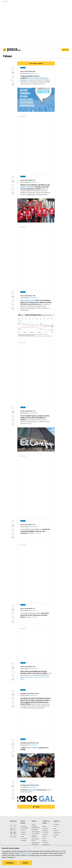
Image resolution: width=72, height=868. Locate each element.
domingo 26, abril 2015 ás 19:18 (29, 694)
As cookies (24, 838)
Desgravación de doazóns (36, 843)
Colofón (23, 834)
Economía (45, 842)
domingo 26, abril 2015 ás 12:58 (29, 743)
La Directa (34, 617)
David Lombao (25, 73)
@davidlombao (33, 73)
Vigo (55, 837)
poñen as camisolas (27, 187)
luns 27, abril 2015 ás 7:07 (28, 667)
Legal (22, 836)
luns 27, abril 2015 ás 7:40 (28, 296)
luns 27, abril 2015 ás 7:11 (28, 609)
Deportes (45, 828)
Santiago (56, 835)
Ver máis (36, 807)
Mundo (45, 840)
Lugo (55, 828)
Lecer (44, 838)
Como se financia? (34, 836)
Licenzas (23, 832)
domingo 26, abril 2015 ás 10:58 (29, 785)
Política (45, 826)
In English (23, 840)
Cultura (45, 836)
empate (35, 748)
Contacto (23, 830)
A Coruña (56, 824)
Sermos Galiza (32, 790)
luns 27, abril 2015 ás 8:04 (28, 71)
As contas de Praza (35, 840)
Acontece (45, 834)
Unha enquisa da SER (28, 300)
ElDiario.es (29, 423)
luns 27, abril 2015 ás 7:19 (28, 411)
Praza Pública (24, 787)
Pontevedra (57, 833)
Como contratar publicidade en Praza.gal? (36, 827)
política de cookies (26, 853)
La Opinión (37, 533)
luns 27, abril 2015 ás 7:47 (28, 180)
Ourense (56, 830)
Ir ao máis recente (36, 63)
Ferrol (55, 826)
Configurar (10, 863)
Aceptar (25, 863)
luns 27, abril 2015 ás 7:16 (28, 525)
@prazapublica (33, 787)
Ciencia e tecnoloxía (46, 831)
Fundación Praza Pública (25, 827)
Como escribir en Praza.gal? (36, 832)
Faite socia (65, 50)
